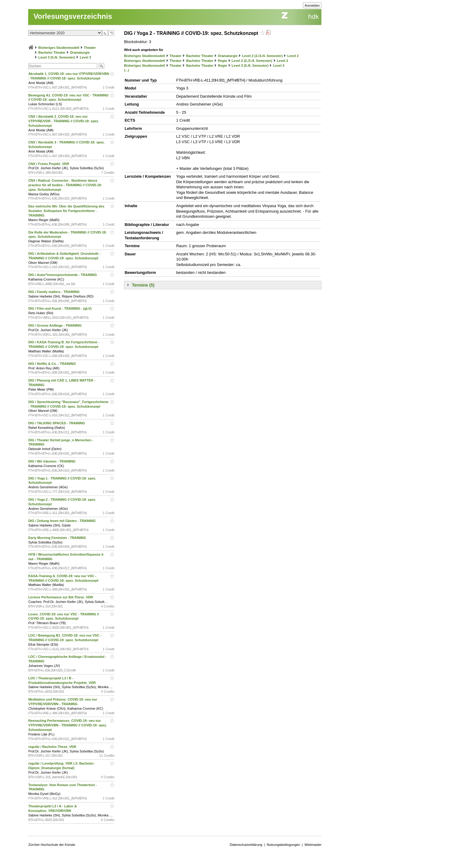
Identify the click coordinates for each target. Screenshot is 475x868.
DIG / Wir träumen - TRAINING (52, 461)
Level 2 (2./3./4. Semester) (262, 56)
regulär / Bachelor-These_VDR (53, 747)
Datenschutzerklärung (246, 845)
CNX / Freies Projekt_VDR (49, 164)
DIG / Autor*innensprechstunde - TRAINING (63, 275)
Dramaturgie (80, 52)
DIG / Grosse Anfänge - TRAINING (55, 325)
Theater (90, 48)
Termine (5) (143, 285)
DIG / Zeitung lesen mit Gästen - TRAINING (62, 521)
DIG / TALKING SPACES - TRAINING (57, 423)
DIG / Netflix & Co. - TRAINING (52, 364)
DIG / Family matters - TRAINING (54, 292)
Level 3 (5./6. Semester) (57, 57)
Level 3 (85, 57)
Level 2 (293, 56)
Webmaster (313, 845)
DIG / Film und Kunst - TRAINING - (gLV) (60, 308)
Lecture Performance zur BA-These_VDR (61, 597)
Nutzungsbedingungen (283, 845)
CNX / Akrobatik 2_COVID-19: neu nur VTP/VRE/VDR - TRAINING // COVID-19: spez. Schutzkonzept (63, 121)
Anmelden (312, 5)
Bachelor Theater (52, 52)
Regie (222, 61)
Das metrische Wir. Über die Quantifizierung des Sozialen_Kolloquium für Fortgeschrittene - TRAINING (66, 211)
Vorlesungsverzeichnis (73, 16)
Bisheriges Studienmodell (59, 48)
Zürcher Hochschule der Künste (52, 845)
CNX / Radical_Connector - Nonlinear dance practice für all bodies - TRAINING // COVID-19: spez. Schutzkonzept (65, 185)
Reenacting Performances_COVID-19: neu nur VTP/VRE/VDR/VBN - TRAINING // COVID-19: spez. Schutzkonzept (68, 725)
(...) (126, 70)
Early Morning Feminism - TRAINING (58, 538)
